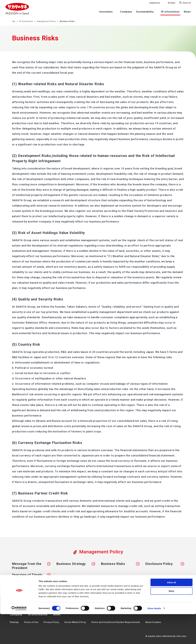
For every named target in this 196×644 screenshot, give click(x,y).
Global (172, 3)
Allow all (172, 612)
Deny (172, 621)
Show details (154, 638)
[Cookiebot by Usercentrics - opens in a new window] (19, 638)
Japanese (155, 3)
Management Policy (46, 21)
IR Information (26, 21)
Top (14, 21)
